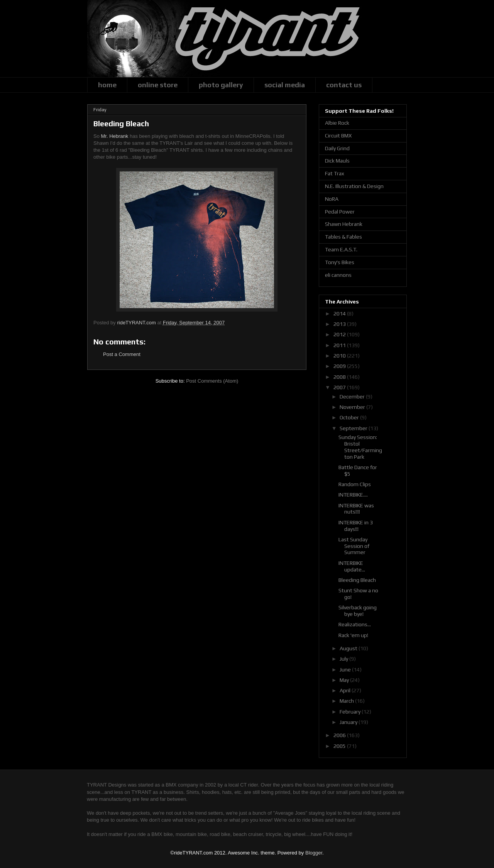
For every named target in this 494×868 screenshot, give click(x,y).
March (347, 701)
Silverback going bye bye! (358, 611)
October (350, 417)
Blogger (314, 853)
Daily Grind (337, 148)
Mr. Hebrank (115, 136)
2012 (340, 334)
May (345, 680)
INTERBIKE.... (353, 495)
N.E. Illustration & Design (354, 186)
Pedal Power (340, 212)
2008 (340, 377)
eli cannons (338, 275)
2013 (340, 324)
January (349, 722)
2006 (340, 735)
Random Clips (355, 484)
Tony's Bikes (340, 262)
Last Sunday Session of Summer (354, 546)
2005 (340, 746)
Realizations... (355, 624)
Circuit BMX (338, 136)
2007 (340, 387)
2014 (340, 314)
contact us (344, 85)
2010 (340, 356)
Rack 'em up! (353, 635)
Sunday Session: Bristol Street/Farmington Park (360, 447)
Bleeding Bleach (357, 580)
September (354, 428)
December (353, 397)
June (346, 670)
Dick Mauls (337, 161)
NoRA (332, 199)
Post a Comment (122, 354)
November (353, 407)
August (349, 648)
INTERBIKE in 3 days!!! (356, 526)
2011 (340, 345)
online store (158, 85)
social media (285, 85)
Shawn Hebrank (344, 224)
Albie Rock (337, 123)
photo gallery (221, 85)
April (346, 690)
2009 (340, 366)
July (344, 659)
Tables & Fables (343, 237)
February (351, 712)
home (107, 85)
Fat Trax (335, 173)
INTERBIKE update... (352, 566)
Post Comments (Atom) (212, 381)
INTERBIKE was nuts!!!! (356, 509)
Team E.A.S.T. (341, 249)
